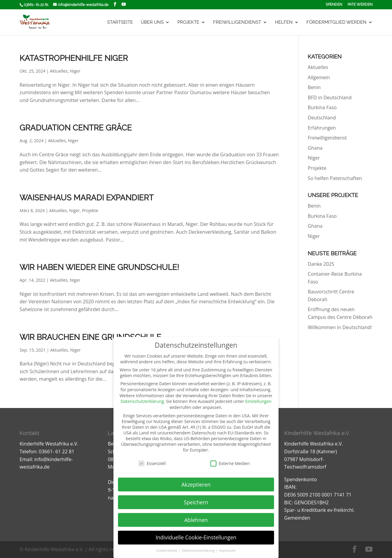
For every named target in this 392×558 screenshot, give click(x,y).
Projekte (188, 22)
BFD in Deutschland (330, 97)
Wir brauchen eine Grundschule (90, 337)
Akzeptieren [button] (196, 484)
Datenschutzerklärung (142, 401)
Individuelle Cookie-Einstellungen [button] (196, 537)
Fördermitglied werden (336, 22)
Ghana (315, 148)
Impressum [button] (227, 550)
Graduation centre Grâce (76, 128)
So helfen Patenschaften (335, 178)
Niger (75, 71)
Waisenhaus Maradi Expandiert (87, 198)
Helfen (284, 22)
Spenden (334, 5)
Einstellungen (258, 401)
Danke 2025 (321, 264)
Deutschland (322, 118)
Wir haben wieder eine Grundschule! (99, 267)
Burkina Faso (322, 107)
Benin (314, 87)
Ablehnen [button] (196, 520)
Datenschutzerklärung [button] (199, 550)
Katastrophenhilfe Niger (74, 58)
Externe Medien (230, 463)
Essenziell (152, 463)
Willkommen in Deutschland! (340, 327)
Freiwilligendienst (237, 22)
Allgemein (319, 77)
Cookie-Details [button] (167, 550)
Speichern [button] (196, 502)
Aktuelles (59, 71)
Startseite (120, 22)
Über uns (152, 22)
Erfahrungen (322, 128)
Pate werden (360, 5)
